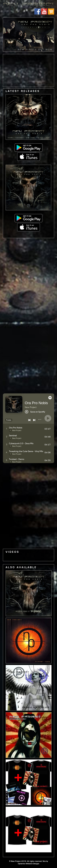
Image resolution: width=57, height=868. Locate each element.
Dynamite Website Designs (29, 864)
